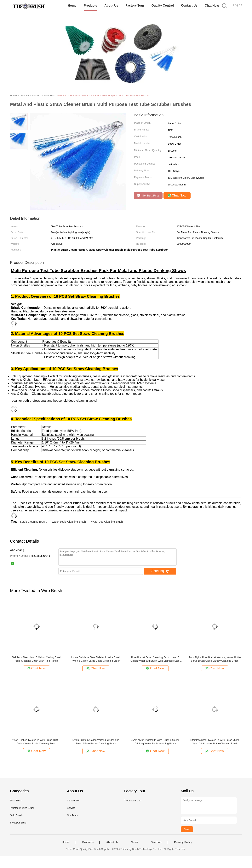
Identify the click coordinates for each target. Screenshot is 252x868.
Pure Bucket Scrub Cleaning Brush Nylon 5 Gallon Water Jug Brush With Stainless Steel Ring (155, 659)
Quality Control (163, 6)
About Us (111, 6)
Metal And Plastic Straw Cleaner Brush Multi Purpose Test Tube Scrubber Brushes (104, 96)
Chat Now (212, 6)
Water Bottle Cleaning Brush (69, 522)
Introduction (73, 801)
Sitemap (156, 842)
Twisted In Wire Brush (22, 808)
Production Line (133, 801)
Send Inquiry (160, 571)
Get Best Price (148, 196)
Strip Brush (16, 815)
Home (72, 6)
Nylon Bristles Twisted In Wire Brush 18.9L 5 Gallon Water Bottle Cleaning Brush (37, 742)
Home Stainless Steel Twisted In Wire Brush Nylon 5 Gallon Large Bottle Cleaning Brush (96, 659)
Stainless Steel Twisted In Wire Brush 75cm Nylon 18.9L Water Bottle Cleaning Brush (215, 742)
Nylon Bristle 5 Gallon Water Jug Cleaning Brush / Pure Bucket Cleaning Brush (96, 742)
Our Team (72, 815)
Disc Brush (16, 801)
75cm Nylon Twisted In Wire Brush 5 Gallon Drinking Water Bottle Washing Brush (155, 742)
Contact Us (189, 6)
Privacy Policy (183, 842)
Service (71, 808)
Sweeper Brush (19, 823)
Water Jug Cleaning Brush (107, 522)
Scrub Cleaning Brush (33, 522)
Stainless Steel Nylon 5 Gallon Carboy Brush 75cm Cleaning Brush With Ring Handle (37, 659)
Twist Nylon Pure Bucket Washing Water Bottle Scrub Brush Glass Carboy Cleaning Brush (215, 659)
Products (90, 6)
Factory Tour (135, 6)
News (135, 842)
